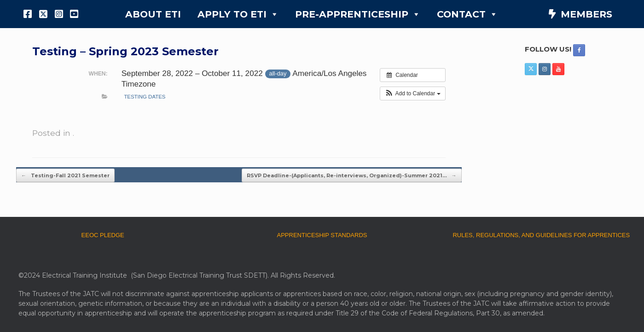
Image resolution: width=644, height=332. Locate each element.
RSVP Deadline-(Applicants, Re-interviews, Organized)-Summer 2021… (352, 176)
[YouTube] (74, 14)
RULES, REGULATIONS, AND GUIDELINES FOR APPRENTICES (541, 235)
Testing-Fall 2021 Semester (65, 176)
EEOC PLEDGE (103, 235)
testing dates (145, 97)
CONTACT (467, 14)
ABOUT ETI (153, 14)
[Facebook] (28, 14)
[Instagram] (59, 14)
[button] (413, 93)
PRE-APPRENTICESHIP (358, 14)
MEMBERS (586, 14)
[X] (43, 14)
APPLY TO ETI (238, 14)
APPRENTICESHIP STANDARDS (322, 235)
